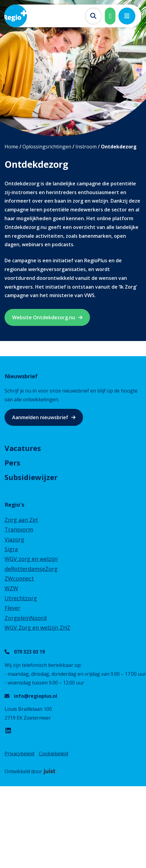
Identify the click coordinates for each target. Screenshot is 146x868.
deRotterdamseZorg (31, 569)
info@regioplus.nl (36, 696)
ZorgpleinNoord (26, 618)
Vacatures (23, 448)
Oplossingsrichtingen (47, 147)
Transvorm (19, 529)
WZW (11, 588)
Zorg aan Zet (21, 520)
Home (11, 147)
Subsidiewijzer (31, 477)
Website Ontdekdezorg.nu (44, 317)
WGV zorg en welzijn (31, 559)
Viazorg (14, 539)
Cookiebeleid (53, 754)
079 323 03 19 (29, 652)
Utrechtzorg (21, 598)
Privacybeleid (19, 754)
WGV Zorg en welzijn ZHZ (37, 628)
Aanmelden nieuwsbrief (40, 417)
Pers (12, 463)
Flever (12, 608)
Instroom (86, 147)
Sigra (11, 549)
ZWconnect (19, 578)
